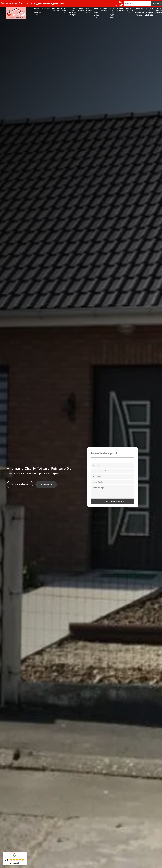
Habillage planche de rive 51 (89, 11)
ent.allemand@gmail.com (51, 4)
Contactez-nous (46, 484)
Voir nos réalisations (20, 484)
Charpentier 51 (46, 10)
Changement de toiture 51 (120, 11)
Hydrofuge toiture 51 (104, 10)
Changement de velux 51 (56, 10)
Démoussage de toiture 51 (130, 11)
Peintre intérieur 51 (81, 11)
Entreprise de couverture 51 (37, 11)
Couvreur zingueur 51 (65, 11)
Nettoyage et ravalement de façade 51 (73, 12)
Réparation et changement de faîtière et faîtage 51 (149, 12)
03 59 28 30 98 (10, 4)
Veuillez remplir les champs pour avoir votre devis (111, 461)
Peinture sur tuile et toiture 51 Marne (112, 13)
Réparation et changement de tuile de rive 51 (140, 12)
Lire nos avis (15, 863)
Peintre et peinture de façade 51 (96, 13)
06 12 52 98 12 (28, 4)
